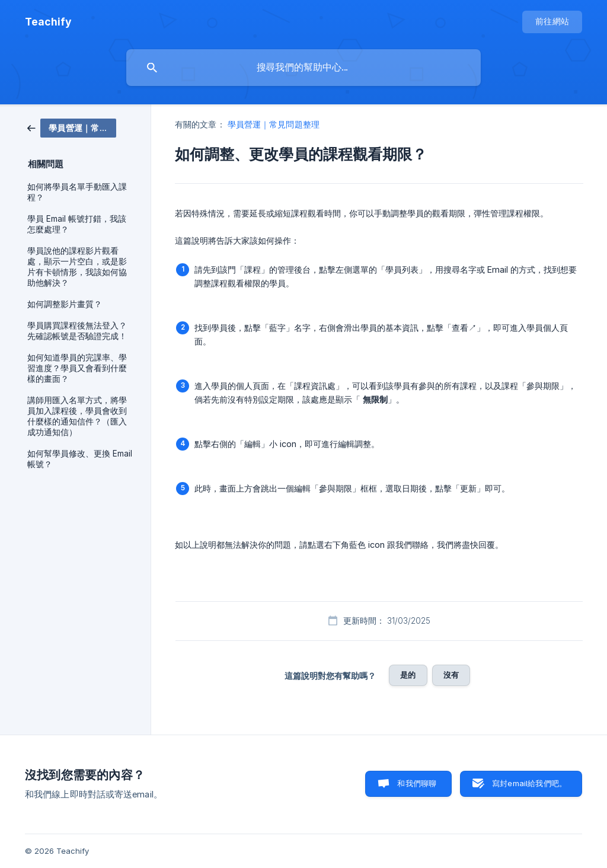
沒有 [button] (451, 675)
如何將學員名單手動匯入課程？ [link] (77, 192)
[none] (48, 22)
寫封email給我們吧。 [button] (529, 783)
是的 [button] (408, 675)
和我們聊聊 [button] (417, 783)
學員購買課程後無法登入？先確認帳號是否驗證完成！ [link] (77, 331)
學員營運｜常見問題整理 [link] (274, 124)
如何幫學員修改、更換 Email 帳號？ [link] (80, 459)
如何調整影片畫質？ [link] (65, 304)
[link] (72, 127)
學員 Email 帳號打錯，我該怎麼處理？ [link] (77, 224)
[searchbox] (303, 68)
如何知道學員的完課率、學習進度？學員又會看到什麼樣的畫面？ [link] (77, 368)
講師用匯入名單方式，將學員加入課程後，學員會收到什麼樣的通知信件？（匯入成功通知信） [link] (77, 416)
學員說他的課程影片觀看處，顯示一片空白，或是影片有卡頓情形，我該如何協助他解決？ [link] (77, 267)
